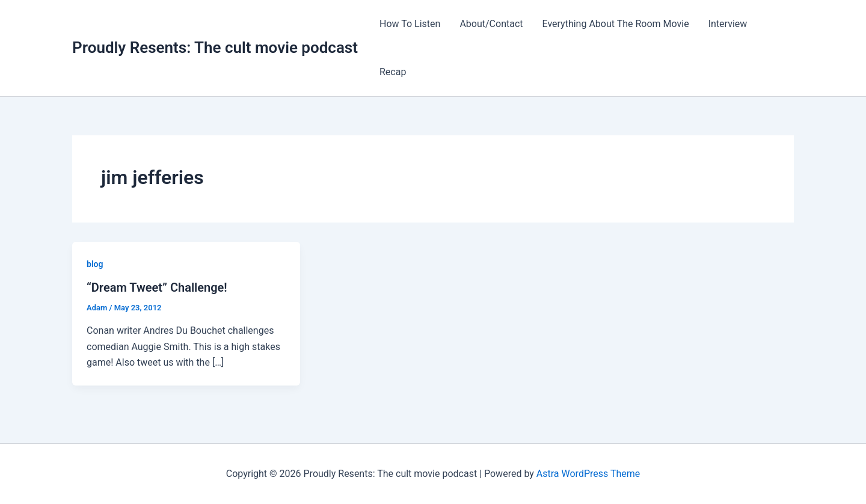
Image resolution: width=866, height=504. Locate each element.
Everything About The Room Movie (616, 24)
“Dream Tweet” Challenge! (157, 287)
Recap (393, 72)
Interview (728, 24)
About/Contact (491, 24)
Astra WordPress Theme (588, 474)
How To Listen (410, 24)
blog (95, 264)
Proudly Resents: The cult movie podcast (215, 48)
